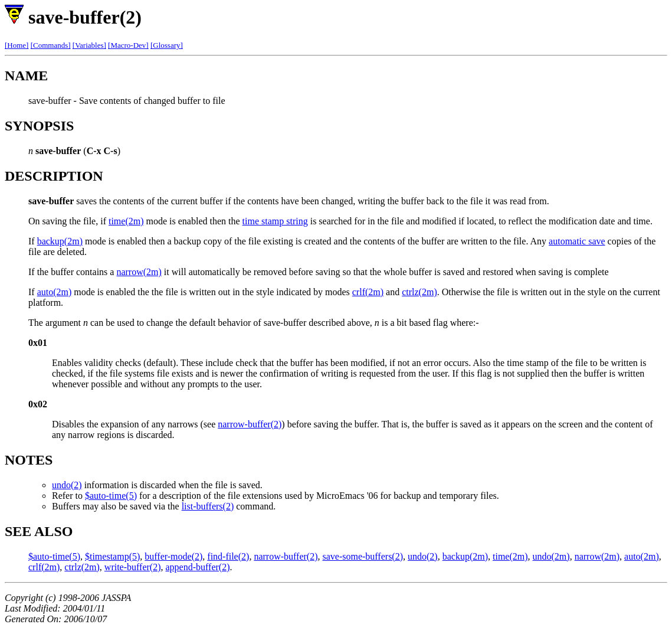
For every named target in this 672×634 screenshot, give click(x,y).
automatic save (577, 241)
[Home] (17, 45)
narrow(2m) (139, 272)
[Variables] (89, 45)
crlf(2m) (368, 292)
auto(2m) (55, 292)
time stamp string (275, 221)
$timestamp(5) (112, 556)
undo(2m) (551, 556)
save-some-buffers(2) (363, 556)
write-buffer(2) (133, 567)
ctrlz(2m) (419, 292)
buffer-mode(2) (173, 556)
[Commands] (51, 45)
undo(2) (67, 485)
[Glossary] (167, 45)
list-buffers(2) (208, 506)
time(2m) (126, 221)
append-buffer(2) (198, 567)
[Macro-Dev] (128, 45)
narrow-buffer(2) (250, 424)
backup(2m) (60, 241)
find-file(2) (228, 556)
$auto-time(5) (111, 496)
